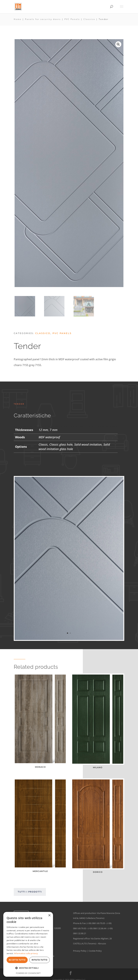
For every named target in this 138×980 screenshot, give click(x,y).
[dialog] (28, 944)
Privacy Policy (80, 951)
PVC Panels (72, 19)
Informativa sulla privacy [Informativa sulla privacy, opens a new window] (26, 953)
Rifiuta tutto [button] (40, 960)
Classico (89, 19)
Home (18, 19)
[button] (118, 44)
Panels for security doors (43, 19)
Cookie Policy (95, 951)
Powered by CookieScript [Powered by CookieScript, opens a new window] (28, 973)
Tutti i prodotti (30, 892)
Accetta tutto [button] (17, 960)
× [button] (49, 916)
